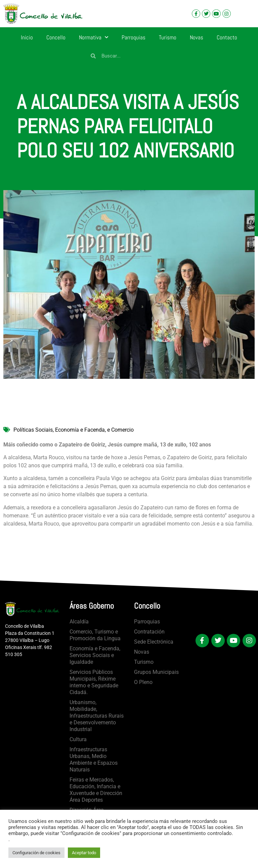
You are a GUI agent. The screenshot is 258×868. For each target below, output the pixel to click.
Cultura (78, 739)
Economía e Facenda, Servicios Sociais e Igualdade (95, 655)
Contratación (149, 632)
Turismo (168, 37)
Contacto (227, 37)
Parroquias (134, 37)
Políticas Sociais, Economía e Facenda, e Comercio (74, 430)
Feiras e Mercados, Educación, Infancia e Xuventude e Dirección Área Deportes (96, 790)
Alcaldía (79, 622)
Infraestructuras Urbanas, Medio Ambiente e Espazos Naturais (94, 759)
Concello (56, 37)
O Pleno (143, 682)
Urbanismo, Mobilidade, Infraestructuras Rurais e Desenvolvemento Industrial (97, 716)
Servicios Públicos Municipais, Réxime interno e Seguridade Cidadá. (94, 682)
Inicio (27, 37)
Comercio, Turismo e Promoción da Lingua (95, 635)
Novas (197, 37)
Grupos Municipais (156, 672)
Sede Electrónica (154, 642)
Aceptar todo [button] (84, 853)
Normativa (94, 37)
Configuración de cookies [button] (36, 853)
